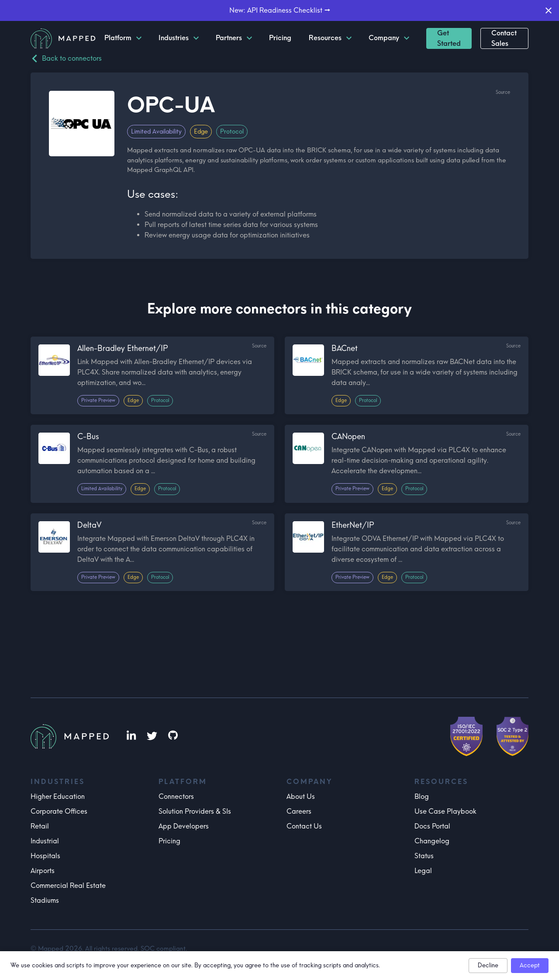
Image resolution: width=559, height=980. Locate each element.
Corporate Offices (59, 811)
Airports (43, 871)
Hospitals (45, 856)
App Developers (184, 826)
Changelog (432, 841)
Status (424, 856)
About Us (301, 796)
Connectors (176, 796)
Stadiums (45, 900)
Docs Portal (432, 826)
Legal (423, 871)
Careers (299, 811)
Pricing (169, 841)
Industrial (45, 841)
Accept (530, 965)
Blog (422, 796)
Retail (40, 826)
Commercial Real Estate (68, 885)
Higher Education (58, 796)
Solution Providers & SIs (195, 811)
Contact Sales (504, 38)
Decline (488, 965)
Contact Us (304, 826)
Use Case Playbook (445, 811)
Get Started (449, 38)
